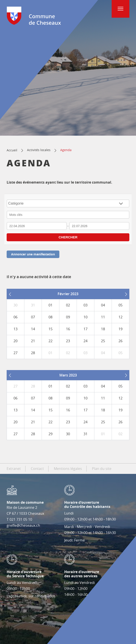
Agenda (66, 150)
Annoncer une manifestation (33, 254)
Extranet (14, 469)
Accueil (12, 150)
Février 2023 (68, 294)
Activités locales (39, 150)
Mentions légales (68, 469)
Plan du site (102, 469)
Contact (37, 469)
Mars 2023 (68, 375)
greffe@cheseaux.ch (23, 525)
